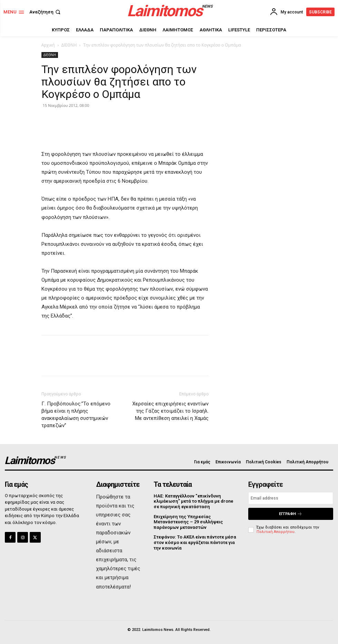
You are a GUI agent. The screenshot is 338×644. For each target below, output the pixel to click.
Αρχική (48, 45)
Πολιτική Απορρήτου (276, 532)
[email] (291, 498)
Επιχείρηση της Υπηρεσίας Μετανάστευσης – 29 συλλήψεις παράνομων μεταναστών (188, 522)
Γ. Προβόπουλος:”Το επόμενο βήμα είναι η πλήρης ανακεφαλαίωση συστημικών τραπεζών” (76, 415)
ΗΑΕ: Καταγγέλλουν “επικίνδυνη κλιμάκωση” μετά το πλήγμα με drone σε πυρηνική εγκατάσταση (194, 501)
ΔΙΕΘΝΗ (69, 45)
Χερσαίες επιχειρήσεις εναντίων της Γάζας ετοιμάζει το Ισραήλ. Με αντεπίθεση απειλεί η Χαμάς (170, 411)
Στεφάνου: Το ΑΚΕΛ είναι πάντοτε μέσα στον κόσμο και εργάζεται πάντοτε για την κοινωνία (195, 542)
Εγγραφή (291, 514)
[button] (46, 12)
